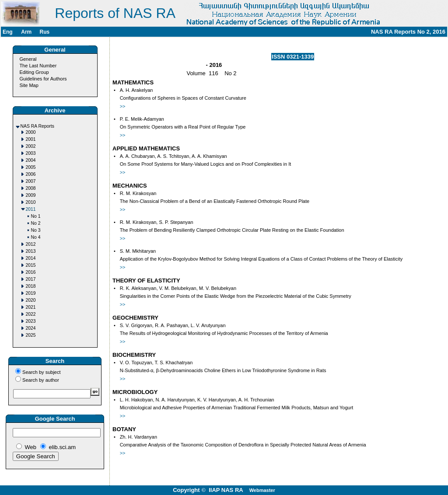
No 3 (36, 230)
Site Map (29, 85)
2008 (31, 188)
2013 (31, 251)
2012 (31, 244)
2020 (31, 300)
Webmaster (262, 490)
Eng (8, 32)
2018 (31, 286)
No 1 (36, 216)
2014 (31, 258)
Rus (44, 32)
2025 (31, 335)
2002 (31, 146)
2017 (31, 279)
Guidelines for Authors (43, 79)
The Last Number (38, 66)
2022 (31, 314)
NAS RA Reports (37, 126)
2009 (31, 195)
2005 (31, 167)
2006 (31, 174)
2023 (31, 321)
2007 (31, 181)
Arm (26, 32)
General (28, 59)
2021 (31, 307)
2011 (31, 209)
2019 (31, 293)
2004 (31, 160)
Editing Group (34, 72)
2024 (31, 328)
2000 (31, 132)
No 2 (36, 223)
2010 (31, 202)
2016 (31, 272)
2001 (31, 139)
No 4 (36, 237)
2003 (31, 153)
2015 (31, 265)
